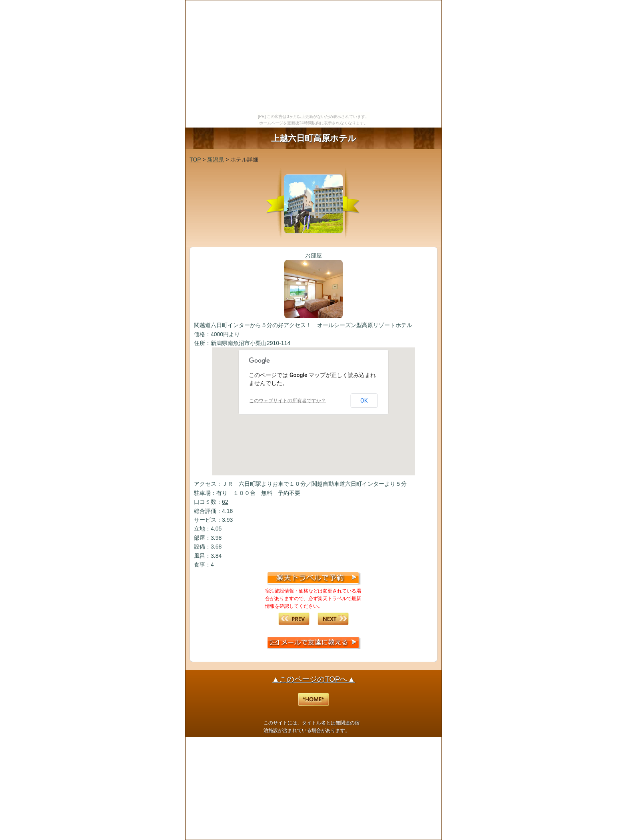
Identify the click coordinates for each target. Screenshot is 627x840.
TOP (195, 160)
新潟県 (216, 160)
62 (225, 502)
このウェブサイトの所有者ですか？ (288, 401)
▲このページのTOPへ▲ (313, 679)
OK (364, 401)
